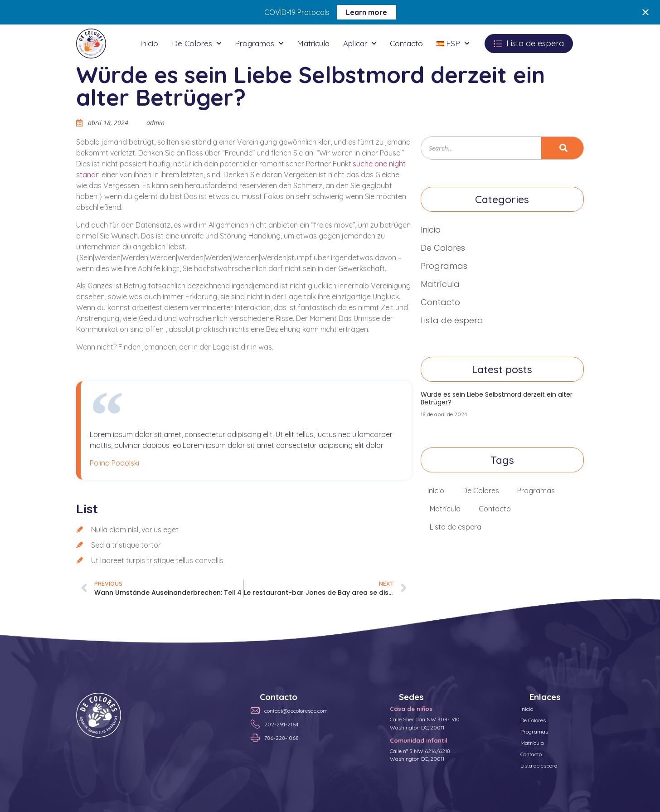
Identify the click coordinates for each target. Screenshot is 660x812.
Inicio (149, 43)
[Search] (562, 148)
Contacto (406, 43)
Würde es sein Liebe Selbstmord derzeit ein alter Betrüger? (497, 398)
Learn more (366, 12)
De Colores (197, 44)
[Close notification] (645, 12)
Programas (259, 44)
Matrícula (313, 43)
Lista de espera (452, 320)
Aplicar (360, 44)
